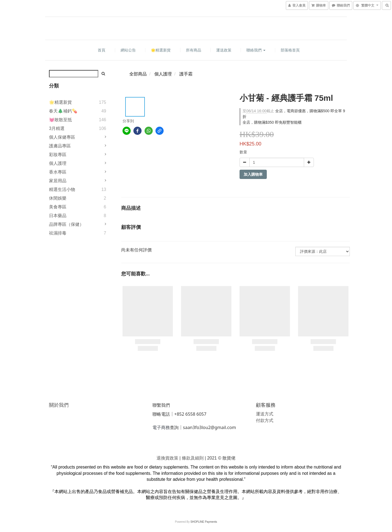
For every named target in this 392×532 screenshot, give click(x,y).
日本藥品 (58, 216)
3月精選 (57, 128)
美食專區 (58, 207)
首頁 (102, 50)
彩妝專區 (58, 155)
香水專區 (58, 172)
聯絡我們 (256, 50)
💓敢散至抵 (60, 120)
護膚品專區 (60, 146)
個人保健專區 (62, 137)
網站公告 (128, 50)
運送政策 (224, 50)
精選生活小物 (62, 189)
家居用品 (58, 181)
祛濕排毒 (58, 233)
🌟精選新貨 (161, 50)
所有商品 (194, 50)
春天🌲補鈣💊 (63, 111)
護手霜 (186, 74)
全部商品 (138, 74)
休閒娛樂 (58, 198)
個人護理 (58, 163)
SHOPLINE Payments (204, 522)
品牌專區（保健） (66, 224)
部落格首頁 (290, 50)
